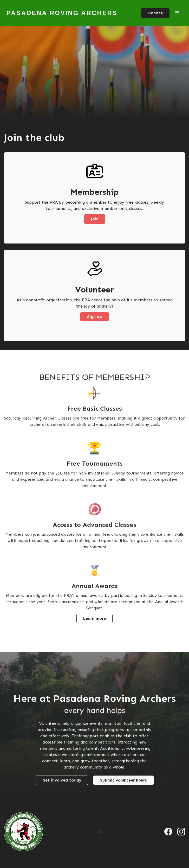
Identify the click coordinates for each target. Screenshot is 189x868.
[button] (177, 13)
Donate (155, 13)
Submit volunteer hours (123, 780)
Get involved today (62, 780)
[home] (61, 13)
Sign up (94, 317)
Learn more (94, 618)
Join (95, 219)
